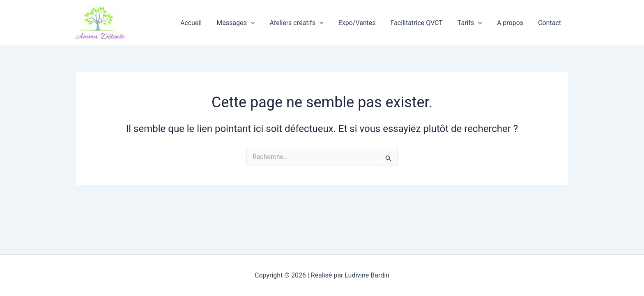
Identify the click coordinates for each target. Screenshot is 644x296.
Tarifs (474, 23)
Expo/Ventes (365, 23)
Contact (550, 23)
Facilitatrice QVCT (422, 23)
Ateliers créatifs (305, 23)
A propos (513, 23)
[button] (262, 23)
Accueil (203, 23)
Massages (246, 23)
